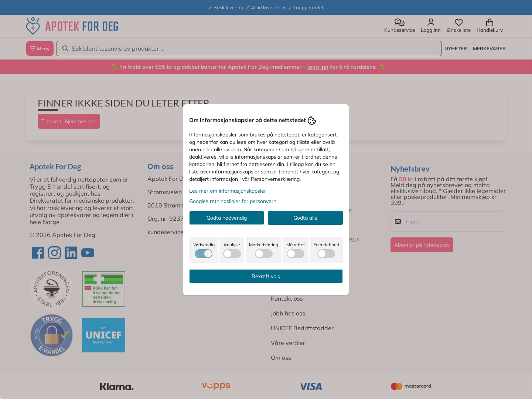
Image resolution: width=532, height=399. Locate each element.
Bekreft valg (266, 276)
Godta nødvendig (227, 218)
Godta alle (305, 218)
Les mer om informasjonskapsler (228, 191)
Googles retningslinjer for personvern (233, 201)
